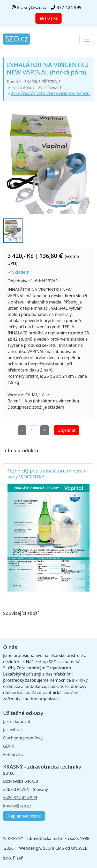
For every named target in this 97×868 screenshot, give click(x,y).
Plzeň (18, 858)
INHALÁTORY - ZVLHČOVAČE (37, 88)
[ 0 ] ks (49, 18)
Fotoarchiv (13, 754)
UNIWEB (79, 848)
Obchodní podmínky (23, 738)
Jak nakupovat (17, 721)
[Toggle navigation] (87, 39)
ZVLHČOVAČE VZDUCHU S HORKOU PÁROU (50, 94)
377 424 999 (66, 7)
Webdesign (30, 848)
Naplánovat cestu (24, 816)
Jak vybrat (13, 730)
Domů (12, 81)
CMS (60, 848)
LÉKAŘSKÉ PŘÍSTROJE (41, 81)
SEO (47, 848)
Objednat (66, 430)
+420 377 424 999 (20, 798)
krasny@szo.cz (29, 7)
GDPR (9, 746)
